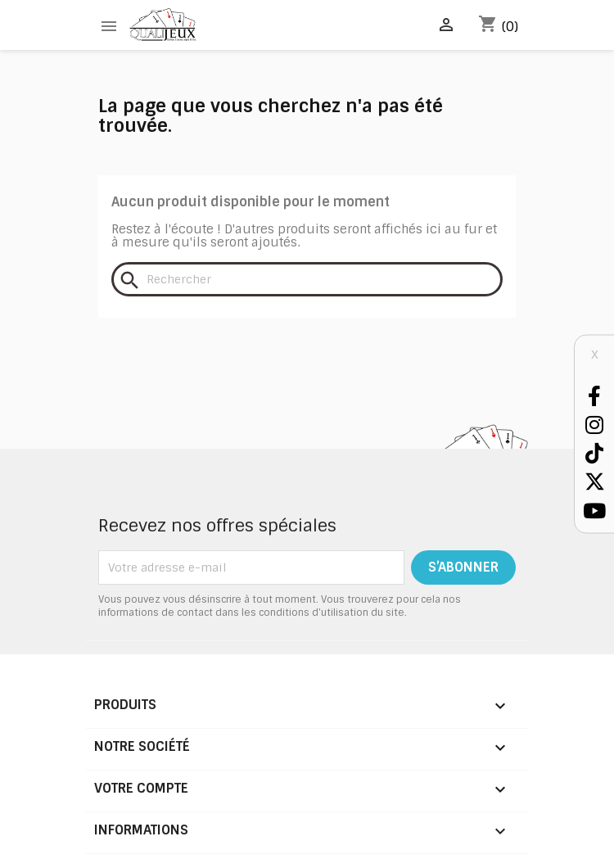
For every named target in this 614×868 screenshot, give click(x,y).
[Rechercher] (307, 279)
